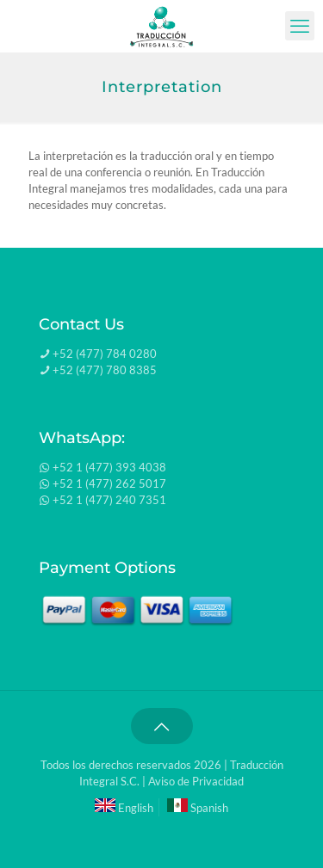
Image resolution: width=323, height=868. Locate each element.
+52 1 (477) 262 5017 (109, 483)
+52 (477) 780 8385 (105, 370)
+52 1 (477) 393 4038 (109, 467)
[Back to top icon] (162, 726)
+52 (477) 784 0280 (105, 354)
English (124, 808)
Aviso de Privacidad (196, 781)
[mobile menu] (300, 26)
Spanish (198, 808)
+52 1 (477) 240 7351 (109, 500)
